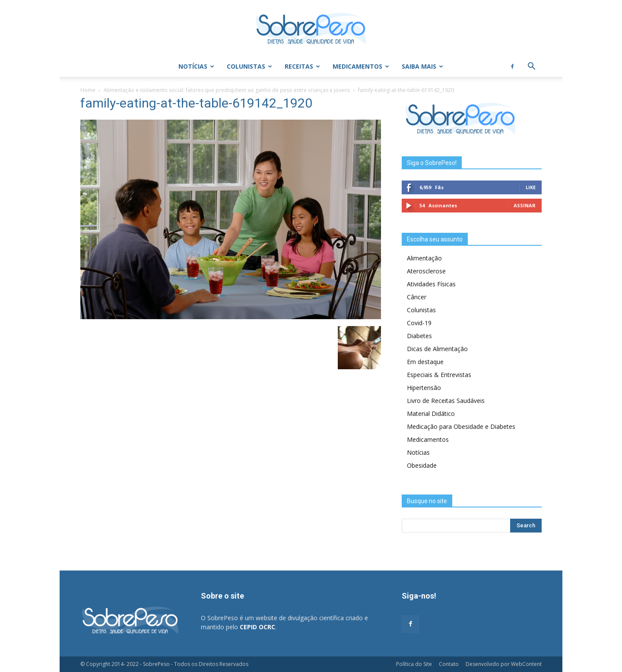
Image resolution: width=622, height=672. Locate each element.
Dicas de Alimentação (437, 349)
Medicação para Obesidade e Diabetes (461, 426)
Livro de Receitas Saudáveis (446, 401)
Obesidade (422, 465)
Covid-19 (419, 323)
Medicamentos (361, 66)
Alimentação (424, 258)
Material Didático (431, 414)
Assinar (525, 205)
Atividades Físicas (431, 284)
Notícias (196, 66)
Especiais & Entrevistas (439, 375)
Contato (449, 664)
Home (88, 90)
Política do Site (414, 664)
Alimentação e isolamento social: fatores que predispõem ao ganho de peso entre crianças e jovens (227, 90)
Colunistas (249, 66)
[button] (531, 67)
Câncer (417, 297)
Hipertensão (424, 388)
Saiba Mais (422, 66)
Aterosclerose (426, 271)
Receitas (302, 66)
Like (531, 187)
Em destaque (425, 362)
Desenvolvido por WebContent (504, 664)
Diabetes (419, 336)
